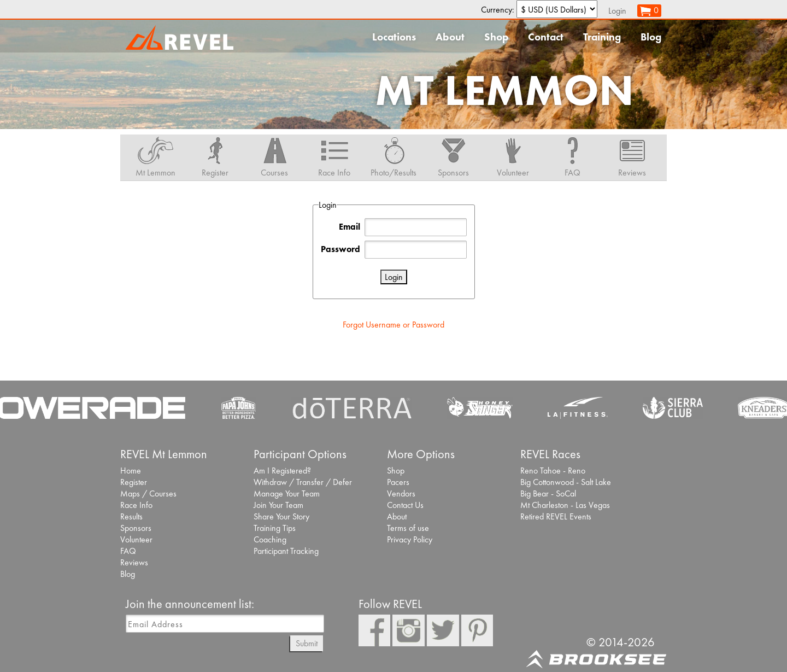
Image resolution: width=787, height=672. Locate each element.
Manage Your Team (287, 493)
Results (131, 516)
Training (602, 37)
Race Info (136, 505)
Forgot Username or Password (393, 325)
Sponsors (136, 528)
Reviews (134, 562)
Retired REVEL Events (556, 516)
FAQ (128, 551)
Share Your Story (281, 516)
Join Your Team (278, 505)
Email (350, 227)
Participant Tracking (286, 551)
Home (131, 471)
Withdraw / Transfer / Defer (303, 482)
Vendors (401, 493)
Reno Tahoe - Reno (553, 471)
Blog (651, 37)
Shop (496, 37)
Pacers (398, 482)
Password (340, 249)
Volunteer (136, 539)
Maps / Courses (148, 493)
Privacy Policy (410, 539)
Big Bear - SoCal (548, 493)
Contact (546, 37)
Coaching (270, 539)
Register (134, 482)
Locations (394, 37)
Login (617, 11)
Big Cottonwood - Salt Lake (566, 482)
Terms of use (408, 528)
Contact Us (405, 505)
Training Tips (275, 528)
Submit (307, 643)
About (450, 37)
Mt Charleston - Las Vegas (565, 505)
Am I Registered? (282, 471)
